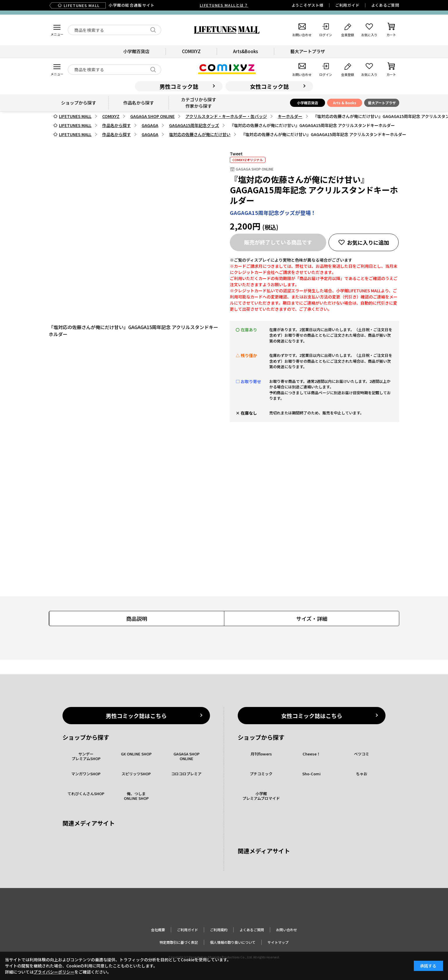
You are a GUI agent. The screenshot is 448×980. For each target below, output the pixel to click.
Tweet (236, 154)
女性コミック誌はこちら (312, 716)
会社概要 (158, 930)
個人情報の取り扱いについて (233, 942)
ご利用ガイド (347, 5)
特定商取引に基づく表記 (179, 942)
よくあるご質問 (385, 5)
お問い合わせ (286, 930)
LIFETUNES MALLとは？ (224, 5)
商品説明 (137, 618)
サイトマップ (278, 942)
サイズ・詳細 (312, 618)
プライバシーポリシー (54, 972)
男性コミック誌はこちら (136, 716)
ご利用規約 (219, 930)
